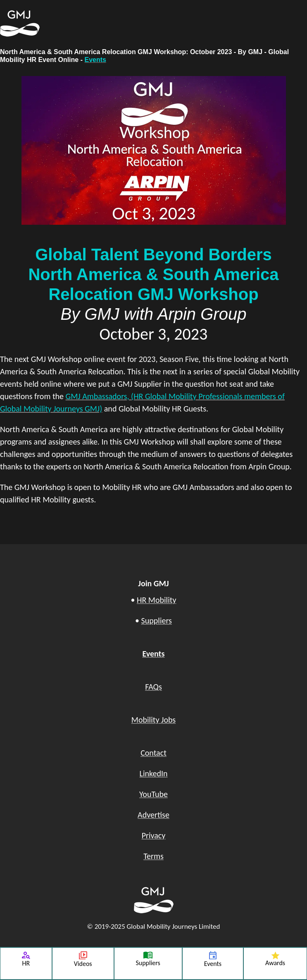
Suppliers (157, 621)
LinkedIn (154, 773)
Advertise (153, 815)
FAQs (153, 687)
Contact (153, 753)
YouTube (153, 794)
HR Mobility (157, 600)
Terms (153, 856)
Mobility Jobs (153, 720)
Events (95, 60)
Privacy (154, 835)
